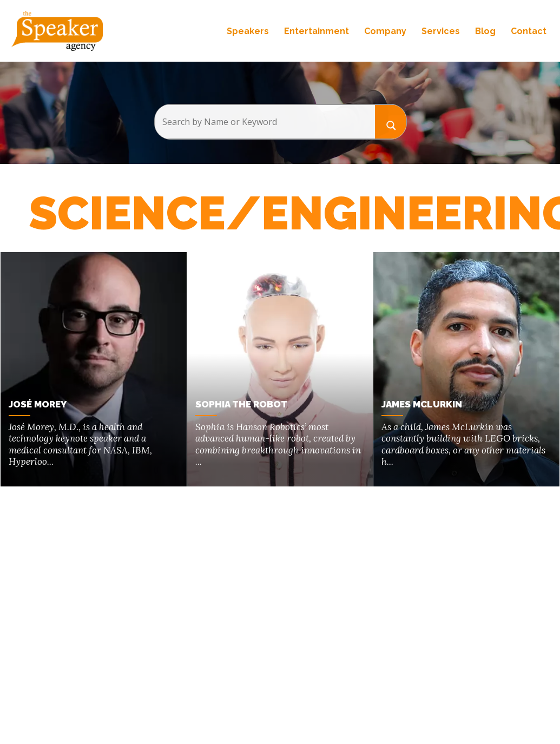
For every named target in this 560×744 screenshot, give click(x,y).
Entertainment (317, 31)
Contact (529, 31)
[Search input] (265, 122)
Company (385, 31)
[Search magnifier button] (391, 121)
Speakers (248, 31)
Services (441, 31)
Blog (485, 31)
